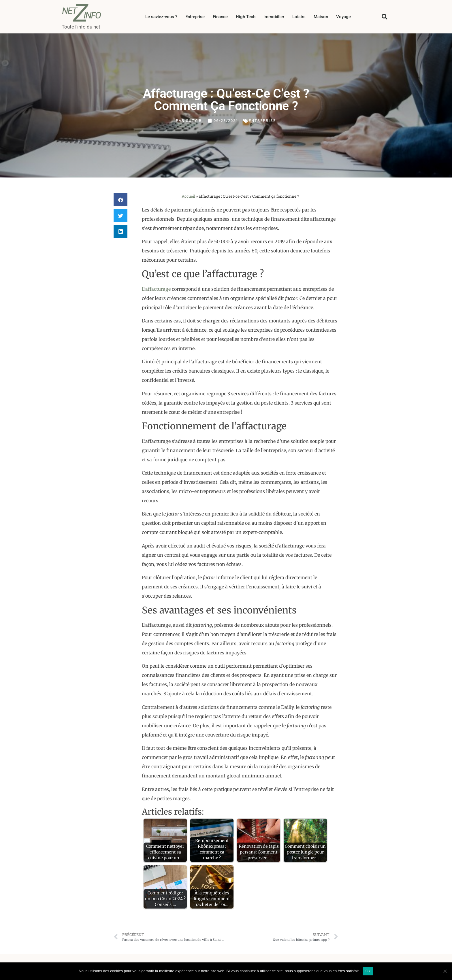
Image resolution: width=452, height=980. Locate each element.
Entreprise (195, 17)
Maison (321, 17)
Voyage (343, 17)
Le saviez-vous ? (161, 17)
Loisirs (299, 17)
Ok (368, 971)
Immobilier (274, 17)
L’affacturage (156, 289)
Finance (220, 17)
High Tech (246, 17)
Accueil (188, 196)
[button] (385, 17)
